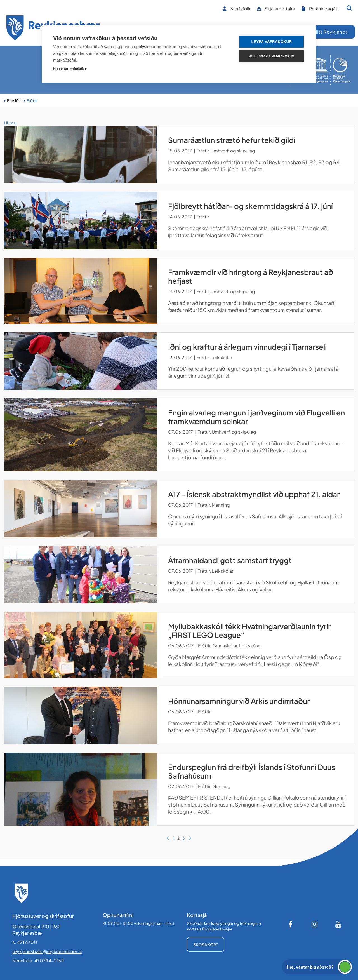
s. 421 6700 (25, 942)
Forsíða (14, 100)
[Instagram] (315, 924)
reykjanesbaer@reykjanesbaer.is (47, 951)
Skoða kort (206, 944)
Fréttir (32, 100)
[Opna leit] (349, 8)
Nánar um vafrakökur (70, 69)
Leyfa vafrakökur (272, 42)
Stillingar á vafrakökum (271, 56)
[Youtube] (338, 924)
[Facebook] (291, 924)
